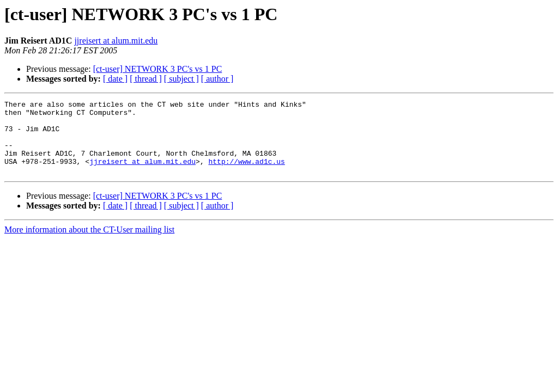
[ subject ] (181, 79)
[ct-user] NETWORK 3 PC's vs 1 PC (158, 69)
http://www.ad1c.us (246, 174)
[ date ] (115, 79)
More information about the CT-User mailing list (89, 244)
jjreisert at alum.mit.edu (116, 41)
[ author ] (217, 79)
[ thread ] (146, 79)
